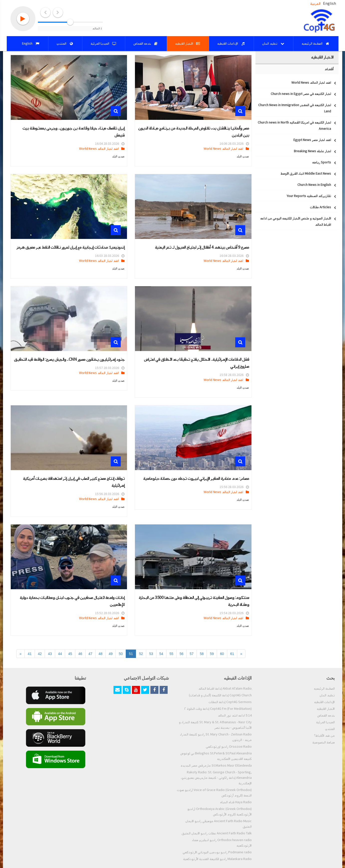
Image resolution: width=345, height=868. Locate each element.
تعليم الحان (327, 695)
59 (212, 654)
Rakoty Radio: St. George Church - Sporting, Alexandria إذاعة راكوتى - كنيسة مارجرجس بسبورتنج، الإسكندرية (216, 778)
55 (171, 654)
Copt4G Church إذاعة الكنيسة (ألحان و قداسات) (220, 695)
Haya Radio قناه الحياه (236, 802)
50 (121, 654)
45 (70, 654)
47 (91, 654)
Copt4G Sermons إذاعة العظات (230, 702)
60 (222, 654)
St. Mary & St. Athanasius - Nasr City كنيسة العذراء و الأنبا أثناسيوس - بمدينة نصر (215, 725)
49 (111, 654)
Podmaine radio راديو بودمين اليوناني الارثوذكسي (217, 852)
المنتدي (330, 729)
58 (202, 654)
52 (141, 654)
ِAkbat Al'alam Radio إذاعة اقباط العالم (225, 689)
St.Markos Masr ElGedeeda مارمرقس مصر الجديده (216, 766)
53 (151, 654)
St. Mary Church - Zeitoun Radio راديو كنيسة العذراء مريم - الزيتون (216, 737)
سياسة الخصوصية (324, 742)
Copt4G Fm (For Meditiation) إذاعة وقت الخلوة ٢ (218, 709)
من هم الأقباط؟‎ (324, 736)
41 (30, 654)
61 (232, 654)
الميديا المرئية (325, 722)
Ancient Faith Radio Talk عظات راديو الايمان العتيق (217, 833)
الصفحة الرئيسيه (324, 689)
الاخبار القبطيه (326, 709)
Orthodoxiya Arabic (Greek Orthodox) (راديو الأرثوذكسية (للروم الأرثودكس (220, 812)
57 (192, 654)
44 (60, 654)
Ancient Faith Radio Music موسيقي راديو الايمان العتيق (219, 824)
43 (50, 654)
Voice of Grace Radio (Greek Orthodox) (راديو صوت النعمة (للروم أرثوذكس (214, 793)
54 (161, 654)
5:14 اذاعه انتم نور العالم (235, 716)
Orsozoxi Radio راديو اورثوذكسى (229, 747)
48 (101, 654)
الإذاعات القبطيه (324, 702)
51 (131, 654)
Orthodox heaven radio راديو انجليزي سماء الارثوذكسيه (222, 843)
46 (80, 654)
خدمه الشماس (326, 716)
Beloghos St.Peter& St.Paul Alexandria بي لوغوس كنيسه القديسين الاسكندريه (216, 756)
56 (182, 654)
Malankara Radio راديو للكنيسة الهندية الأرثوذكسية (217, 859)
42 (40, 654)
